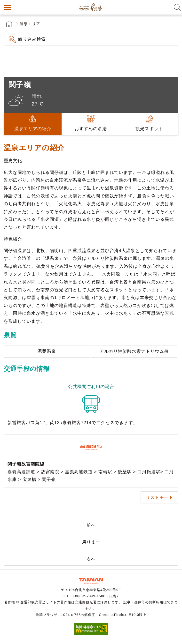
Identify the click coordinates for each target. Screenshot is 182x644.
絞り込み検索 (32, 39)
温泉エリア (30, 24)
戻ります (91, 542)
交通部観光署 (91, 581)
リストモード (159, 497)
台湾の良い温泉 (91, 7)
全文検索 (177, 7)
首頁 (9, 24)
